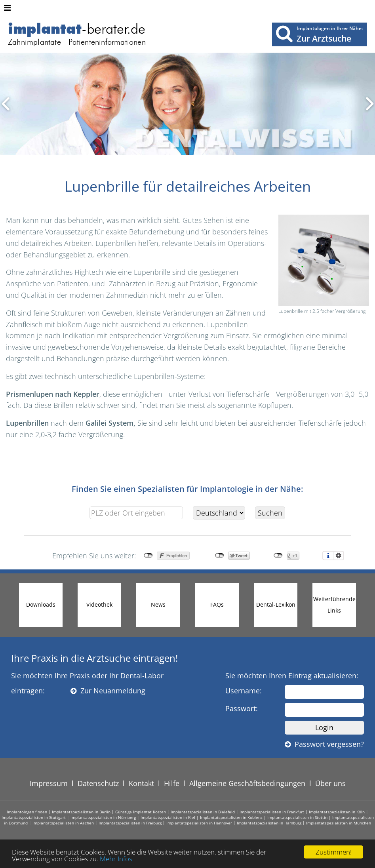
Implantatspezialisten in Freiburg (130, 823)
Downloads (41, 604)
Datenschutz (98, 783)
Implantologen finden (27, 812)
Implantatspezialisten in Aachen (63, 823)
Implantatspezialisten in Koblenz (231, 817)
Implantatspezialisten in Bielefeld (203, 812)
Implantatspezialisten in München (339, 823)
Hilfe (172, 783)
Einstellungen (339, 556)
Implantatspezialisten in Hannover (199, 823)
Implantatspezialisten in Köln (337, 812)
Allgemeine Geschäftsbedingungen (247, 783)
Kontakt (141, 783)
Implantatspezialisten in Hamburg (269, 823)
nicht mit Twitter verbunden (220, 556)
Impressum (49, 783)
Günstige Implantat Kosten (141, 812)
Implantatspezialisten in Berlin (81, 812)
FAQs (217, 604)
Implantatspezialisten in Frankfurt (272, 812)
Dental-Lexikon (276, 604)
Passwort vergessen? (324, 744)
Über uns (330, 783)
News (158, 604)
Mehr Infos (116, 859)
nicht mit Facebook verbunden (148, 556)
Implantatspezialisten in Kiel (168, 817)
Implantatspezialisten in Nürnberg (103, 817)
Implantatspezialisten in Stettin (297, 817)
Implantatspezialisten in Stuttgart (34, 817)
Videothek (99, 604)
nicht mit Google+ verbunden (278, 556)
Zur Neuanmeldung (108, 691)
